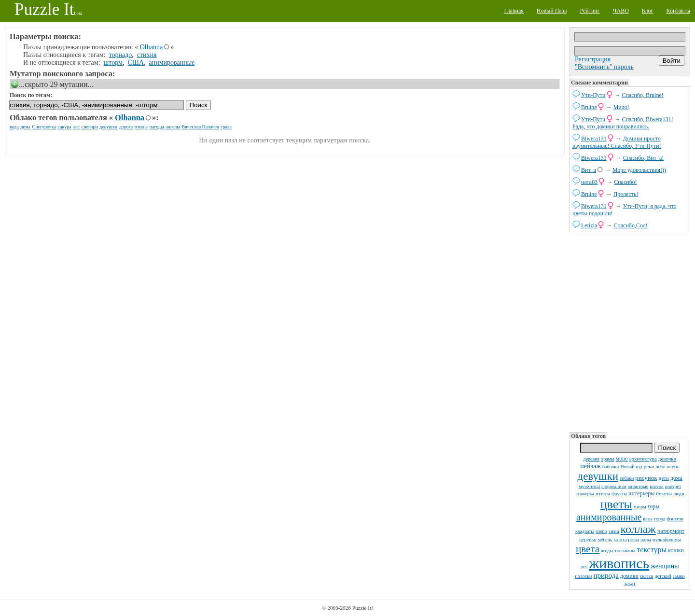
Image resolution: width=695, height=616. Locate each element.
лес (584, 567)
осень (673, 466)
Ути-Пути (593, 95)
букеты (664, 493)
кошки (676, 550)
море (622, 459)
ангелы (173, 127)
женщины (665, 566)
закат (630, 583)
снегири (90, 127)
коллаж (638, 529)
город (660, 519)
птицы (603, 493)
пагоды (156, 127)
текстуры (652, 550)
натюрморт (671, 531)
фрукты (619, 494)
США (136, 63)
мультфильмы (667, 539)
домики (629, 576)
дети (664, 478)
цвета (588, 549)
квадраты (585, 531)
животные (638, 486)
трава (226, 127)
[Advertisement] (630, 331)
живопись (619, 563)
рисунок (646, 478)
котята (620, 539)
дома (676, 478)
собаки (627, 478)
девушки (598, 476)
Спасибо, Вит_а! (644, 158)
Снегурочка (44, 127)
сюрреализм (614, 486)
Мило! (621, 107)
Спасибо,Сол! (630, 225)
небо (660, 467)
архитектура (643, 459)
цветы (616, 504)
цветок (657, 486)
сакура (65, 127)
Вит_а (589, 170)
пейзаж (591, 466)
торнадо (121, 55)
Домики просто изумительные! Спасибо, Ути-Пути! (617, 142)
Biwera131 (594, 139)
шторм (113, 63)
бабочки (611, 467)
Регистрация (593, 59)
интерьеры (641, 493)
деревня (592, 459)
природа (606, 575)
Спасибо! (625, 182)
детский (663, 576)
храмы (608, 459)
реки (649, 466)
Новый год (631, 467)
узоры (640, 507)
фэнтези (675, 519)
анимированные (609, 517)
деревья (588, 539)
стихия (147, 55)
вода (14, 127)
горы (654, 506)
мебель (605, 539)
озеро (601, 531)
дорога (126, 127)
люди (679, 494)
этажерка (585, 494)
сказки (647, 576)
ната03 (589, 182)
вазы (648, 519)
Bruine (589, 107)
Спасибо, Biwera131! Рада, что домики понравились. (623, 123)
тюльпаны (625, 551)
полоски (583, 576)
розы (633, 539)
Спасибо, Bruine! (643, 95)
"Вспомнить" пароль (604, 67)
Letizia (589, 225)
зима (614, 531)
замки (679, 576)
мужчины (589, 486)
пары (646, 539)
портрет (673, 486)
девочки (667, 459)
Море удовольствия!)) (639, 170)
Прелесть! (626, 194)
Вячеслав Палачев (201, 127)
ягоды (607, 551)
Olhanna (151, 47)
